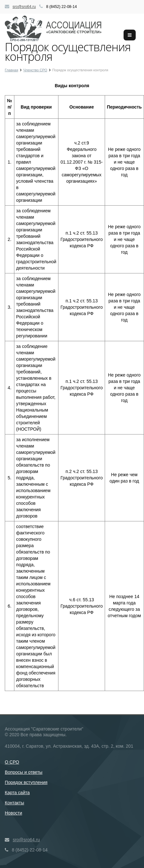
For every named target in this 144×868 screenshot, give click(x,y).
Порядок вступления (26, 782)
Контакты (14, 803)
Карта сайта (17, 793)
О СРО (12, 762)
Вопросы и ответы (24, 772)
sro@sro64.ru (24, 7)
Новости (13, 813)
